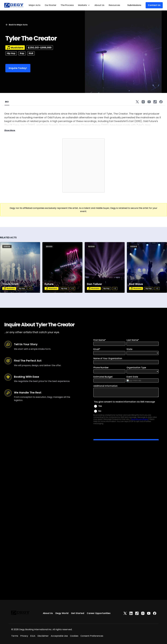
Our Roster (51, 5)
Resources (114, 5)
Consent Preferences (92, 636)
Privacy (24, 636)
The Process (67, 5)
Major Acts (35, 5)
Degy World (62, 613)
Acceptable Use (59, 636)
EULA (33, 636)
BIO (7, 102)
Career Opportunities (99, 613)
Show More (10, 130)
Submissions (134, 5)
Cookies (74, 636)
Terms (15, 636)
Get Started (78, 613)
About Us (99, 5)
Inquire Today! (18, 68)
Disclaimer (43, 636)
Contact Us (154, 5)
